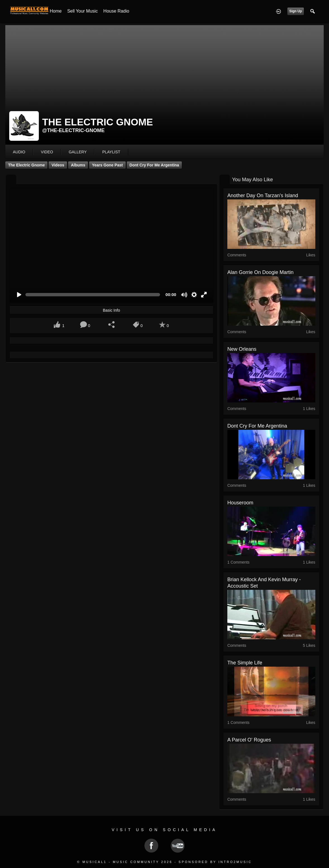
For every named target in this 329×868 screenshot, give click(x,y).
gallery (78, 152)
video (47, 152)
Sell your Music (83, 11)
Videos (58, 165)
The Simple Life (245, 663)
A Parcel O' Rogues (249, 740)
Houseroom (240, 503)
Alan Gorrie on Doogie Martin (260, 272)
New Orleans (242, 349)
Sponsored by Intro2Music (215, 862)
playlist (111, 152)
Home (56, 11)
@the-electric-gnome (73, 130)
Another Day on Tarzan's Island (263, 195)
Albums (78, 165)
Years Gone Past (107, 165)
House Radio (116, 11)
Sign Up (296, 11)
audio (19, 152)
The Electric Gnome (26, 165)
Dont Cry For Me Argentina (154, 165)
